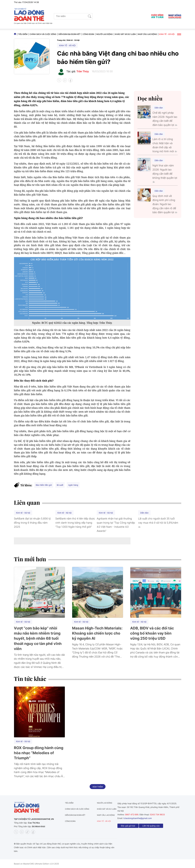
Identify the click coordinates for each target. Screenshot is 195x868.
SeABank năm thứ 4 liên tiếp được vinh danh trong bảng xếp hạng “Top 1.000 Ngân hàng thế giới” (75, 523)
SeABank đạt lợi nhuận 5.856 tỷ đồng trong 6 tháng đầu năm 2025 (32, 523)
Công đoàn (88, 34)
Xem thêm (98, 787)
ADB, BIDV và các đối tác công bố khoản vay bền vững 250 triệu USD (152, 633)
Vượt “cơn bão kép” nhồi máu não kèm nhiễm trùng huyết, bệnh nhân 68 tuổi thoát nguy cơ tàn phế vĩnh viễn (38, 638)
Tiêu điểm (23, 34)
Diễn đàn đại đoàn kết (69, 34)
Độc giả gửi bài (128, 826)
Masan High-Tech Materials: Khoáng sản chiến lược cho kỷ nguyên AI (97, 633)
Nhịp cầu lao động (147, 34)
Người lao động (105, 34)
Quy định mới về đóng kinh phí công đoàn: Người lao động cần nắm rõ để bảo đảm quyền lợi (165, 204)
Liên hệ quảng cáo (151, 826)
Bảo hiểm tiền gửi (44, 485)
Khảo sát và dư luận (125, 34)
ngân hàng (73, 485)
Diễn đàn (159, 108)
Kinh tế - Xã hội (167, 34)
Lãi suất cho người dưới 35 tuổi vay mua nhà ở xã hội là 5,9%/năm (158, 522)
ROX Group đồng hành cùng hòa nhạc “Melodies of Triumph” (39, 753)
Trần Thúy (83, 71)
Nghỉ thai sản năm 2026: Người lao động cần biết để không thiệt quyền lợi (165, 173)
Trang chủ (61, 40)
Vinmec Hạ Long (43, 667)
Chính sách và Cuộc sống (43, 34)
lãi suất (60, 485)
